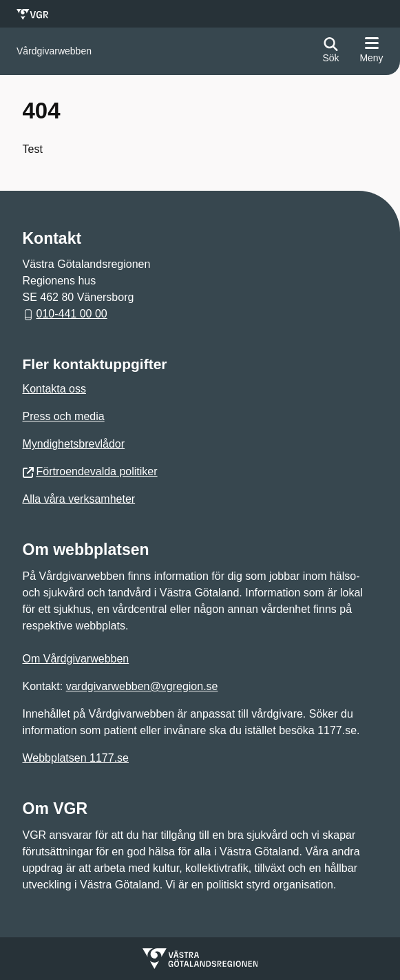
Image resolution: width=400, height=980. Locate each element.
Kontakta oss (55, 389)
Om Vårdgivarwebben (76, 659)
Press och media (64, 416)
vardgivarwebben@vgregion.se (142, 686)
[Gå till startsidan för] (54, 51)
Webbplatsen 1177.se (76, 758)
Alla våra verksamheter (79, 499)
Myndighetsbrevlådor (74, 444)
